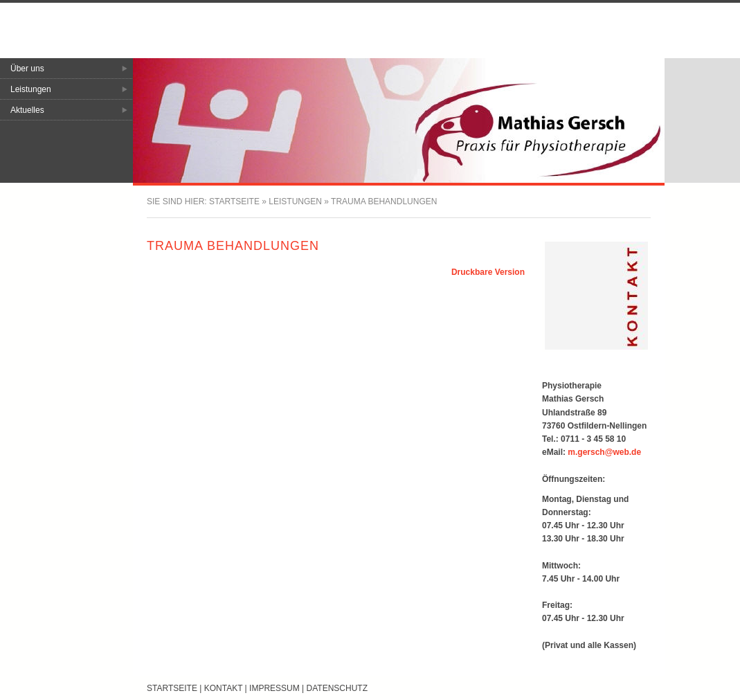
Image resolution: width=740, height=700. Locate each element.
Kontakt (224, 688)
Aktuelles (27, 110)
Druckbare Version (488, 272)
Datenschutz (337, 688)
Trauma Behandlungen (384, 201)
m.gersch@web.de (604, 452)
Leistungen (31, 89)
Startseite (234, 201)
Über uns (27, 69)
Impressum (274, 688)
